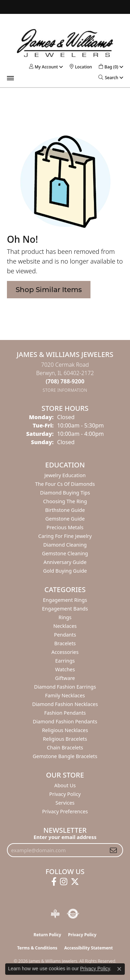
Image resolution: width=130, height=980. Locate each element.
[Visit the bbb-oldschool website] (55, 914)
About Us (65, 785)
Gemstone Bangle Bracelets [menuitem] (65, 756)
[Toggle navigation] (10, 78)
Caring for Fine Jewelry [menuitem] (65, 536)
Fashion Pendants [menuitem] (65, 713)
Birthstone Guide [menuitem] (65, 510)
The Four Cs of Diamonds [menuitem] (65, 484)
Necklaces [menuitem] (65, 626)
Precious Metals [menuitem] (65, 527)
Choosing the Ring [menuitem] (65, 501)
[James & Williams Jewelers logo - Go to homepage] (65, 43)
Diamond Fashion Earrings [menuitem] (65, 687)
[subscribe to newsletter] (113, 850)
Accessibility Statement (88, 948)
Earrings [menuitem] (65, 661)
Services (65, 803)
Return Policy (47, 935)
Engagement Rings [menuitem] (65, 600)
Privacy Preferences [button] (65, 811)
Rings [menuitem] (65, 617)
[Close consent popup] (119, 969)
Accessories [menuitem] (65, 652)
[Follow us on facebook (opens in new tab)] (54, 882)
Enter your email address (65, 837)
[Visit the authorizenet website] (73, 914)
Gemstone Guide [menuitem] (65, 519)
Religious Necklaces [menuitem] (65, 730)
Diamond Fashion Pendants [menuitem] (65, 721)
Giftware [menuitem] (65, 678)
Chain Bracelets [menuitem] (65, 748)
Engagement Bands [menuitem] (65, 609)
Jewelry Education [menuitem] (65, 475)
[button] (44, 67)
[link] (81, 67)
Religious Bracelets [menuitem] (65, 739)
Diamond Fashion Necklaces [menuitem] (65, 704)
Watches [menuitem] (65, 669)
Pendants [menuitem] (65, 635)
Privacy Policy (65, 794)
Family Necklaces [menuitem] (65, 695)
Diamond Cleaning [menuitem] (65, 545)
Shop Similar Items (49, 290)
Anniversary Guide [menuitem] (65, 562)
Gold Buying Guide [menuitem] (65, 571)
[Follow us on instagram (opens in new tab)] (64, 882)
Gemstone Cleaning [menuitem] (65, 553)
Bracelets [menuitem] (65, 643)
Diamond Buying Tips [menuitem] (65, 493)
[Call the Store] (65, 381)
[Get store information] (65, 390)
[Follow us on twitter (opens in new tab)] (75, 882)
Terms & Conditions (37, 948)
